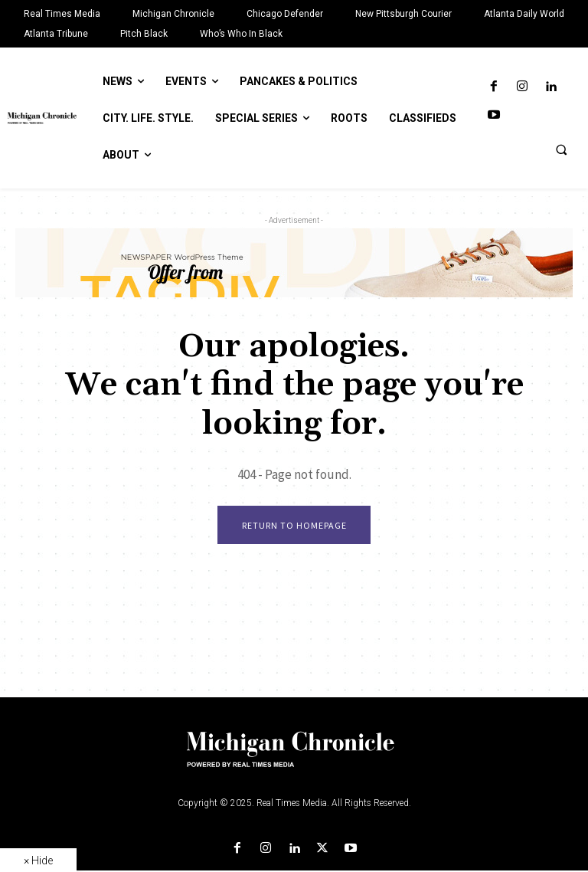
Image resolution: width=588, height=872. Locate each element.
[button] (561, 149)
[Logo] (294, 760)
